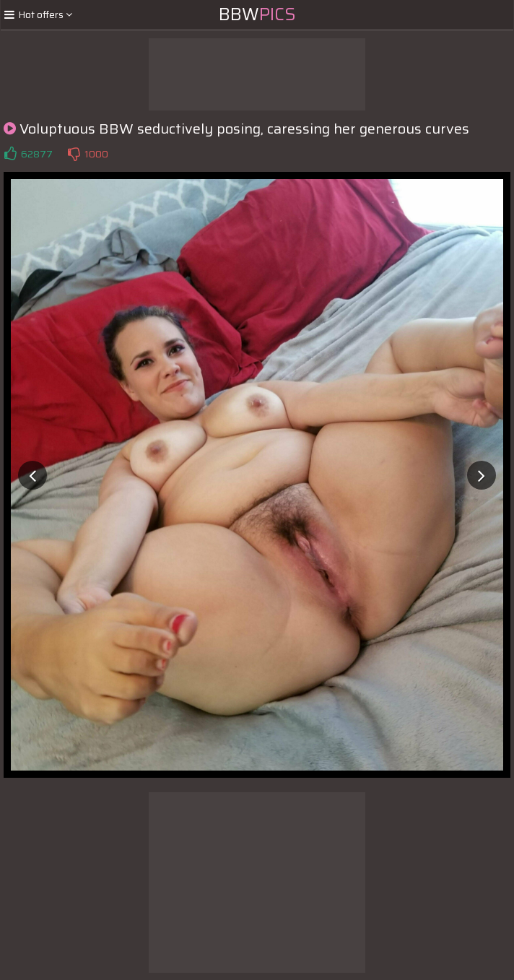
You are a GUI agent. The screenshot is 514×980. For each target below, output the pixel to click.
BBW (257, 14)
